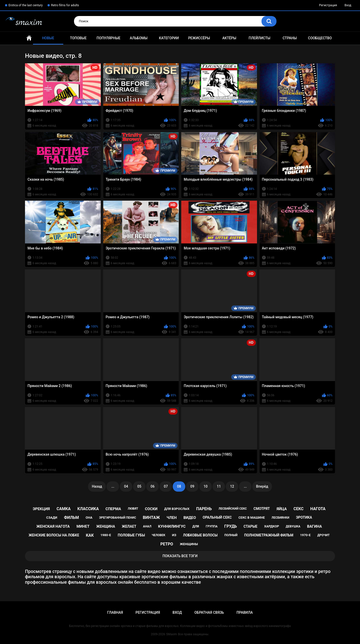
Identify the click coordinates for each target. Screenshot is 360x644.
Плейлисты (259, 38)
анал (147, 526)
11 (219, 486)
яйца (282, 509)
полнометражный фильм (269, 535)
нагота (318, 509)
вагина (314, 526)
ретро (167, 544)
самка (63, 509)
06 (152, 486)
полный (231, 535)
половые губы (131, 535)
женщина (106, 526)
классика (88, 509)
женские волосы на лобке (54, 535)
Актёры (229, 38)
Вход (348, 5)
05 (139, 486)
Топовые (78, 38)
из (174, 535)
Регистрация (328, 5)
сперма (113, 509)
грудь (230, 526)
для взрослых (177, 509)
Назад (97, 486)
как (90, 535)
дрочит (324, 535)
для (196, 526)
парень (204, 509)
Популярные (108, 38)
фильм (71, 518)
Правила (245, 612)
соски (151, 509)
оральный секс (217, 517)
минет (83, 526)
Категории (169, 38)
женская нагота (53, 526)
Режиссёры (199, 38)
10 (205, 486)
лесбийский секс (233, 509)
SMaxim (171, 634)
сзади (52, 518)
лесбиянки (280, 518)
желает (129, 526)
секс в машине (252, 518)
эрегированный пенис (118, 518)
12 (232, 486)
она (89, 518)
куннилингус (172, 526)
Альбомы (139, 38)
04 (126, 486)
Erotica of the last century (25, 5)
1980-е (106, 535)
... (113, 486)
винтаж (151, 518)
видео (190, 518)
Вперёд (262, 486)
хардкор (272, 526)
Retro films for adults (65, 5)
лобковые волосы (200, 535)
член (172, 518)
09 (192, 486)
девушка (293, 526)
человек (158, 535)
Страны (290, 38)
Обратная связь (209, 612)
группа (212, 526)
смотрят (262, 509)
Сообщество (320, 38)
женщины (189, 544)
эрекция (41, 509)
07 (166, 486)
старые (250, 526)
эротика (304, 517)
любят (133, 509)
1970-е (305, 535)
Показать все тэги (180, 556)
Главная (29, 38)
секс (298, 509)
